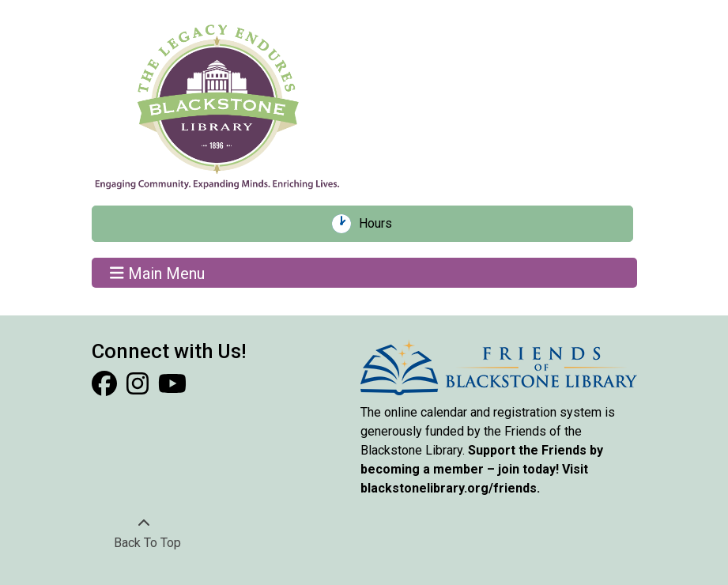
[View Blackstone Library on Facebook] (106, 389)
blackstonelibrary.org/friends (449, 488)
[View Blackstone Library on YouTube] (172, 389)
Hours (381, 224)
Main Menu (157, 273)
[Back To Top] (144, 534)
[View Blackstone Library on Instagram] (139, 389)
